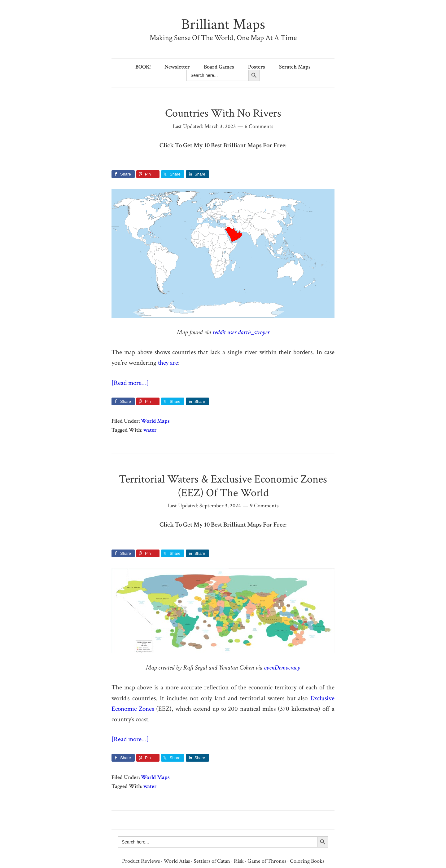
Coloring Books (307, 861)
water (150, 430)
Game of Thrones (267, 861)
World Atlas (177, 861)
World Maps (155, 421)
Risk (239, 861)
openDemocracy (282, 668)
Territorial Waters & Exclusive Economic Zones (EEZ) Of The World (223, 486)
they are (168, 363)
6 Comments (259, 126)
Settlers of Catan (212, 861)
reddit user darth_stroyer (241, 332)
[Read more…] (130, 383)
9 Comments (264, 506)
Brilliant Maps (223, 24)
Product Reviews (141, 861)
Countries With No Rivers (223, 113)
